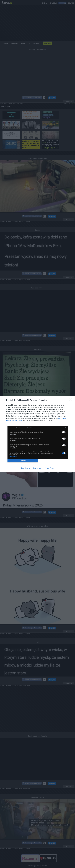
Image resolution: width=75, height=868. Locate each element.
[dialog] (37, 434)
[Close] (71, 400)
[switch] (64, 432)
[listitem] (38, 428)
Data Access (37, 468)
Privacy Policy (49, 468)
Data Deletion (26, 468)
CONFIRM (23, 461)
